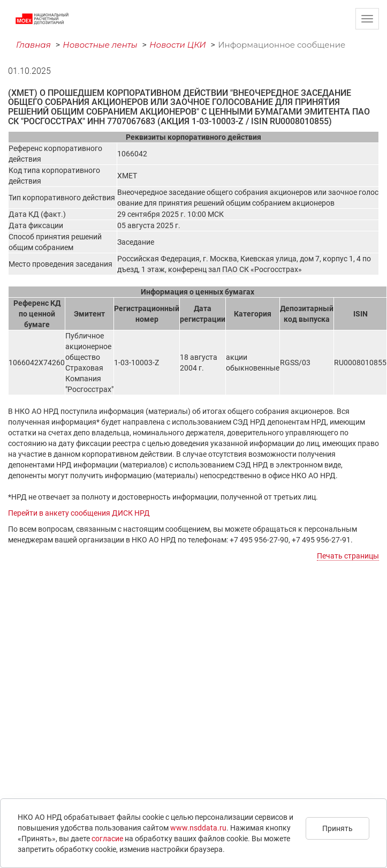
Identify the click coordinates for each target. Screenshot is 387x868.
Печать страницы (348, 556)
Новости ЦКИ (178, 45)
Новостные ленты (100, 45)
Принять (337, 828)
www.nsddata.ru (198, 828)
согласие (107, 839)
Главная (33, 45)
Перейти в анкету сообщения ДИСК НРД (79, 513)
